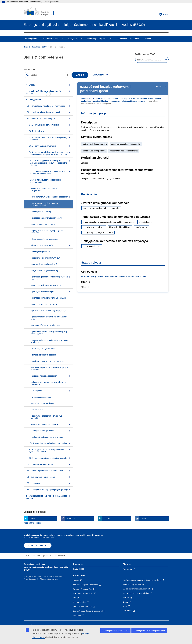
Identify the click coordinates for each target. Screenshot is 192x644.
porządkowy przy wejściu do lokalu (98, 232)
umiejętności (86, 99)
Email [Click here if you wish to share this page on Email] (144, 518)
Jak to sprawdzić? (53, 2)
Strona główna (31, 39)
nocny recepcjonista (92, 246)
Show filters (98, 75)
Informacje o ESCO (52, 39)
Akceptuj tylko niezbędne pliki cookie (149, 631)
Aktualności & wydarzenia (128, 39)
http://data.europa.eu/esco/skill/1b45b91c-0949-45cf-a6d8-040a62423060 (114, 276)
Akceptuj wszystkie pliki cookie (115, 631)
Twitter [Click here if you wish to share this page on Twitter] (33, 518)
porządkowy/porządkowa (94, 227)
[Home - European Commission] (41, 12)
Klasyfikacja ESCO (39, 47)
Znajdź (80, 75)
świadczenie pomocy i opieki (106, 99)
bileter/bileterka (146, 222)
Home (26, 47)
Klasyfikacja (73, 39)
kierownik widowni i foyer (120, 227)
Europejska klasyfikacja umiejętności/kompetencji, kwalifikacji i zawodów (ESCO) (46, 567)
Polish (164, 15)
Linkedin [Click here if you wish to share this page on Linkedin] (108, 518)
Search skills (29, 70)
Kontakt (148, 39)
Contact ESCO (79, 569)
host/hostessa (142, 227)
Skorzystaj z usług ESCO (98, 39)
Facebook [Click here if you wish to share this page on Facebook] (71, 518)
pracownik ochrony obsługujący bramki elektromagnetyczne (109, 222)
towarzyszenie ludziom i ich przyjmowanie (128, 101)
